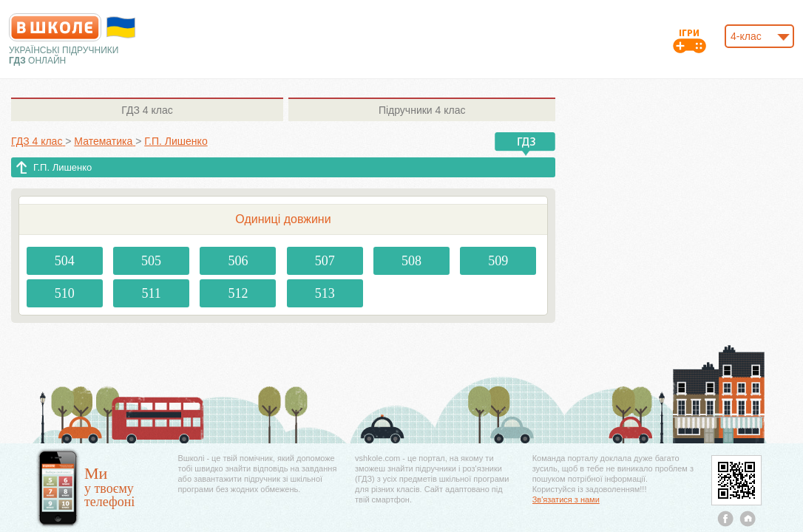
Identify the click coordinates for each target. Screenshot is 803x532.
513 (325, 293)
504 (65, 261)
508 (411, 261)
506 (238, 261)
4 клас (147, 110)
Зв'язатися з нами (566, 499)
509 (498, 261)
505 (151, 261)
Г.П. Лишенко (62, 167)
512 (238, 293)
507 (325, 261)
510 (65, 293)
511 (151, 293)
